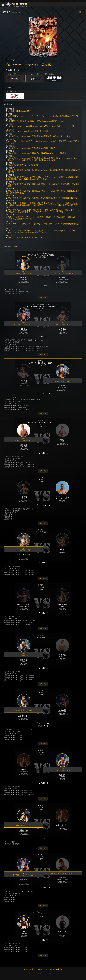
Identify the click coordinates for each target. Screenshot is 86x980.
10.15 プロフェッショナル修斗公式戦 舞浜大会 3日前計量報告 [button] (32, 148)
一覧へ (80, 12)
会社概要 (59, 969)
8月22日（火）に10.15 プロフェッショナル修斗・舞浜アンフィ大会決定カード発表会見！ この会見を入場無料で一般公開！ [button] (41, 218)
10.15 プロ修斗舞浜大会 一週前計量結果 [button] (24, 165)
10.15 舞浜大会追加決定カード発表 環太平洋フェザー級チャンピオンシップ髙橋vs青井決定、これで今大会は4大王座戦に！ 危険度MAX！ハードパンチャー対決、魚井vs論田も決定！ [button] (42, 204)
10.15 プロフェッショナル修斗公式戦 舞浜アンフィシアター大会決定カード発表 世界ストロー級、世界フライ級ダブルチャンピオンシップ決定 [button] (42, 232)
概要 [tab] (16, 247)
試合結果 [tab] (8, 246)
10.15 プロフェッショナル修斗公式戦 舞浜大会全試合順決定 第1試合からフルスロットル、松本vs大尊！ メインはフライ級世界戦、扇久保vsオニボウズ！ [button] (42, 159)
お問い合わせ (49, 969)
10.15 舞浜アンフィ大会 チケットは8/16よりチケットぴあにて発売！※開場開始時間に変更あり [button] (43, 225)
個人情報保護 (29, 969)
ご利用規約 (39, 969)
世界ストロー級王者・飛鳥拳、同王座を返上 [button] (25, 238)
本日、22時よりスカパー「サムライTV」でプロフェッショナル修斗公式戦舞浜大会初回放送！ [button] (44, 116)
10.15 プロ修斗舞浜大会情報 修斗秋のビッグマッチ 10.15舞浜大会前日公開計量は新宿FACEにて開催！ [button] (43, 171)
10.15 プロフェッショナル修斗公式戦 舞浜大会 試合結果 (27, 131)
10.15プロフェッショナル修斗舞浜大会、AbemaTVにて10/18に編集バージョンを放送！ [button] (42, 126)
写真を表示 (43, 298)
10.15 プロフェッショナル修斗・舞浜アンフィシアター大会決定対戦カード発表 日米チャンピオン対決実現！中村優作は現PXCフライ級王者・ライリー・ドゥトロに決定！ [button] (42, 211)
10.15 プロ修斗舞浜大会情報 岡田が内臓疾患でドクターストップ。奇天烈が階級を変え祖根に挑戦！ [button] (42, 185)
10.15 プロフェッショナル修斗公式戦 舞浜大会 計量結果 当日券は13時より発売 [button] (39, 136)
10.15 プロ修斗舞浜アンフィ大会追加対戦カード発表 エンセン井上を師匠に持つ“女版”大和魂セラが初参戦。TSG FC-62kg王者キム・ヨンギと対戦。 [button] (42, 178)
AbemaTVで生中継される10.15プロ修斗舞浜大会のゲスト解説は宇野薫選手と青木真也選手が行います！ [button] (43, 142)
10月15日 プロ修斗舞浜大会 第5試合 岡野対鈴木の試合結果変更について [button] (36, 121)
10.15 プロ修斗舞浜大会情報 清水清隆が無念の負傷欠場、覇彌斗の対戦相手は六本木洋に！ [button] (44, 198)
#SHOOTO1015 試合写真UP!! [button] (20, 111)
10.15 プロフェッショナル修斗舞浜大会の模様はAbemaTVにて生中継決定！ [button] (37, 153)
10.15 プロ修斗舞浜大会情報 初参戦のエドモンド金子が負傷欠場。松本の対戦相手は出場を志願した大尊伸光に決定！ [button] (42, 192)
